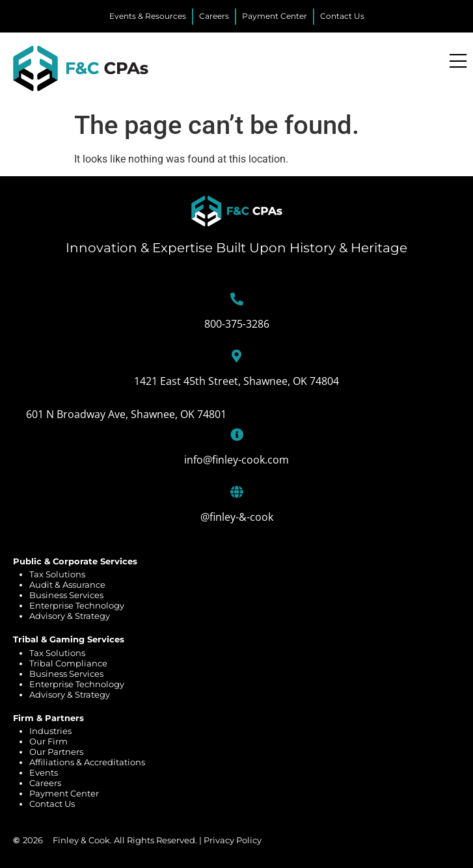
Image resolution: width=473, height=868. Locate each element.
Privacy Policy (233, 840)
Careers (45, 783)
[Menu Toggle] (458, 62)
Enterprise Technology (77, 605)
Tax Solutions (57, 574)
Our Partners (56, 752)
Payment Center (64, 793)
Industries (50, 731)
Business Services (66, 595)
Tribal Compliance (68, 663)
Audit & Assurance (67, 585)
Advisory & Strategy (70, 616)
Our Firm (48, 741)
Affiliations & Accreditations (87, 762)
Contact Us (52, 804)
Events (44, 772)
